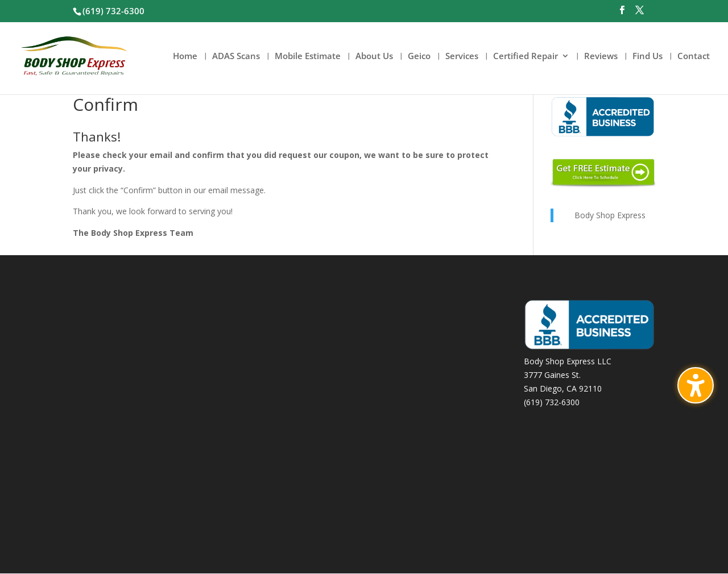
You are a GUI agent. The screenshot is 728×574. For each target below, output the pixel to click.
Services (462, 57)
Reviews (601, 57)
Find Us (648, 57)
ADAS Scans (236, 57)
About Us (374, 57)
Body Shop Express (610, 215)
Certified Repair (526, 57)
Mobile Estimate (308, 57)
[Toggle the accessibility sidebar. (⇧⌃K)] (696, 385)
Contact (694, 57)
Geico (419, 57)
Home (185, 57)
